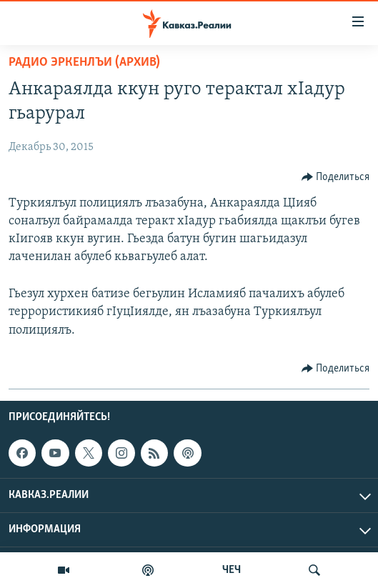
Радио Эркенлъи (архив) (84, 63)
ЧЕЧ (232, 570)
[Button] (336, 177)
